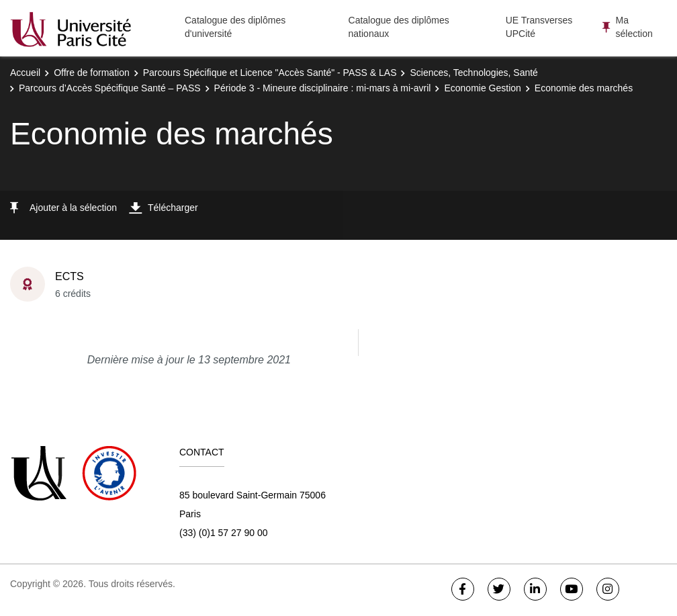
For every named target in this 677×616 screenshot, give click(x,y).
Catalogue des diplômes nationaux (399, 27)
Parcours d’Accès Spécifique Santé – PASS (110, 88)
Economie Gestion (482, 88)
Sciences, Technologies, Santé (473, 73)
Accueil (25, 73)
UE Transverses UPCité (539, 27)
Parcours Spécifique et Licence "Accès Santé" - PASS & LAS (270, 73)
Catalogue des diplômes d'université (235, 27)
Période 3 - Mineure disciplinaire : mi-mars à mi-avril (323, 88)
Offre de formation (92, 73)
